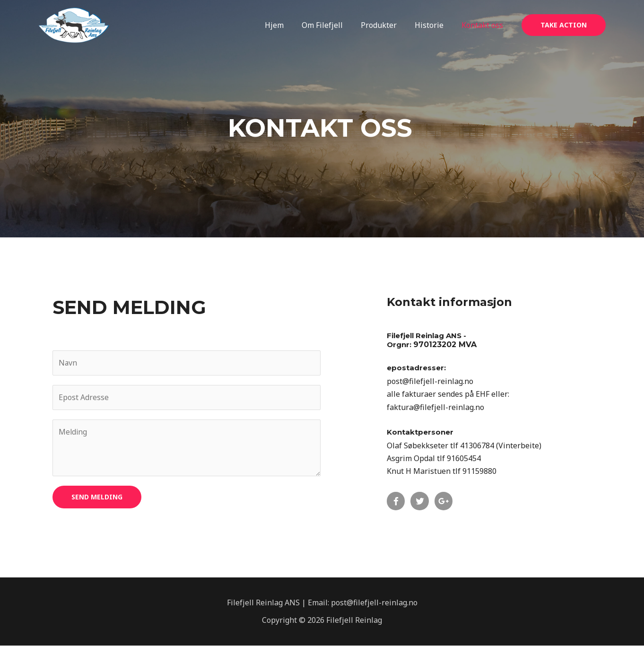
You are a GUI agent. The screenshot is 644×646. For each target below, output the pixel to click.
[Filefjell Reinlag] (74, 25)
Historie (433, 25)
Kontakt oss (484, 25)
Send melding (97, 497)
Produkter (386, 25)
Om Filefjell (332, 25)
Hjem (287, 25)
